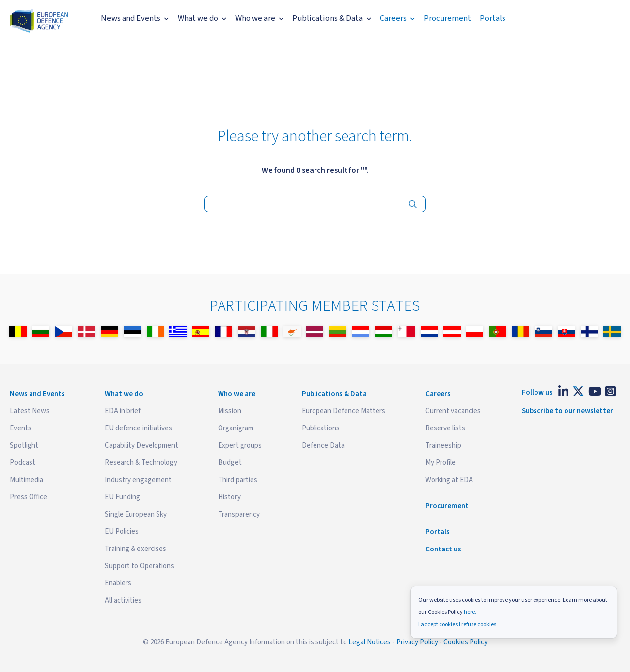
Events (21, 428)
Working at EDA (449, 480)
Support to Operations (140, 566)
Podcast (23, 463)
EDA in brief (123, 411)
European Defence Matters (344, 411)
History (229, 497)
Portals (493, 18)
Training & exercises (136, 549)
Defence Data (323, 445)
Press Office (29, 497)
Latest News (30, 411)
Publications (321, 428)
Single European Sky (136, 514)
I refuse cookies (477, 625)
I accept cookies (438, 625)
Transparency (239, 514)
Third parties (238, 480)
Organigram (236, 428)
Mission (230, 411)
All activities (123, 600)
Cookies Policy (466, 642)
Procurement (447, 18)
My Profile (441, 463)
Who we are (259, 18)
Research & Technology (141, 463)
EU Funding (123, 497)
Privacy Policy (417, 642)
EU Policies (122, 532)
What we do (202, 18)
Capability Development (142, 445)
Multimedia (27, 480)
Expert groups (240, 445)
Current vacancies (453, 411)
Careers (397, 18)
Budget (230, 463)
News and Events (135, 18)
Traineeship (443, 445)
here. (470, 612)
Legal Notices (370, 642)
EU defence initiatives (139, 428)
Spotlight (24, 445)
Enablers (118, 583)
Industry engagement (138, 480)
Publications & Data (332, 18)
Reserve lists (445, 428)
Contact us (443, 549)
